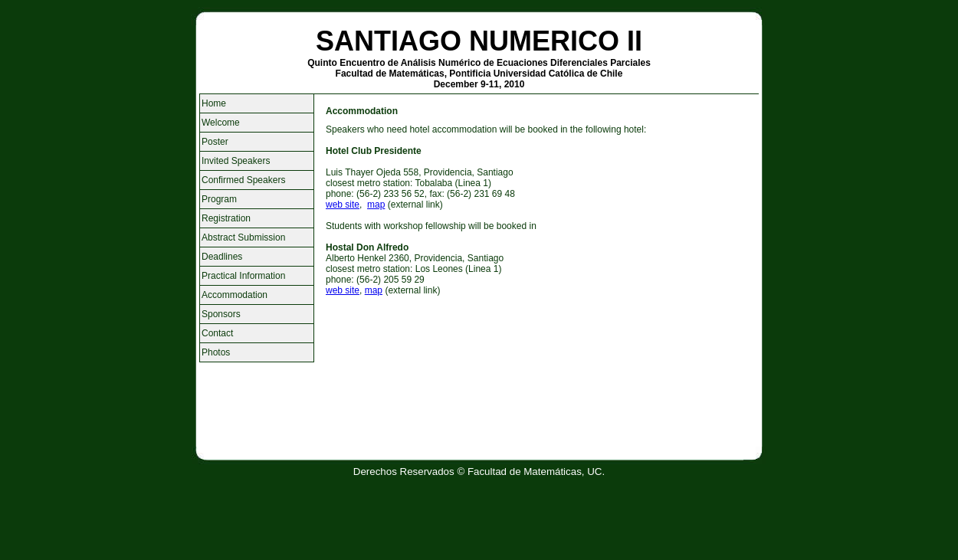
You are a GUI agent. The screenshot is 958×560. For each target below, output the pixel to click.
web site (343, 205)
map (376, 205)
